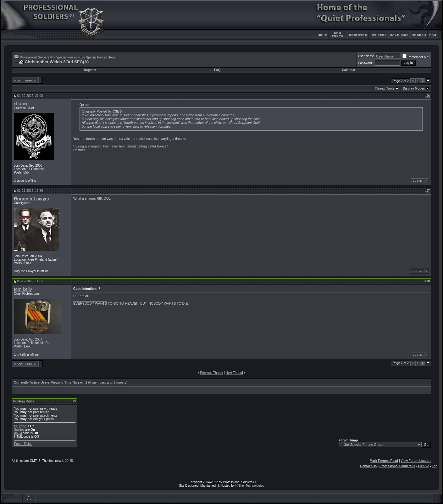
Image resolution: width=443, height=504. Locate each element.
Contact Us (368, 466)
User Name (366, 56)
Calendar (349, 70)
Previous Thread (211, 373)
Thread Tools (385, 89)
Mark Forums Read (384, 461)
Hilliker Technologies (250, 486)
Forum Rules (23, 444)
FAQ (217, 70)
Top (435, 466)
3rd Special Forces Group (98, 57)
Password (365, 63)
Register (90, 70)
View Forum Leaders (416, 461)
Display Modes (414, 89)
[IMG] (18, 433)
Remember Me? (416, 57)
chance (21, 104)
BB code (20, 426)
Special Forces (67, 57)
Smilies (19, 430)
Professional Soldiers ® (36, 57)
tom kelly (23, 289)
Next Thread (234, 373)
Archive (423, 466)
